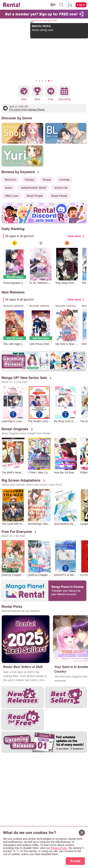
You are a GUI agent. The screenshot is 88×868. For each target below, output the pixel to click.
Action (9, 188)
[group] (15, 263)
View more (74, 236)
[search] (61, 5)
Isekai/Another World (33, 188)
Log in (81, 5)
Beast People (35, 196)
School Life (61, 188)
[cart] (70, 5)
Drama (47, 180)
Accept (75, 861)
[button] (36, 81)
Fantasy (29, 180)
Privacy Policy (59, 848)
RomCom (10, 180)
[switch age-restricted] (53, 5)
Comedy (64, 180)
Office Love (12, 196)
